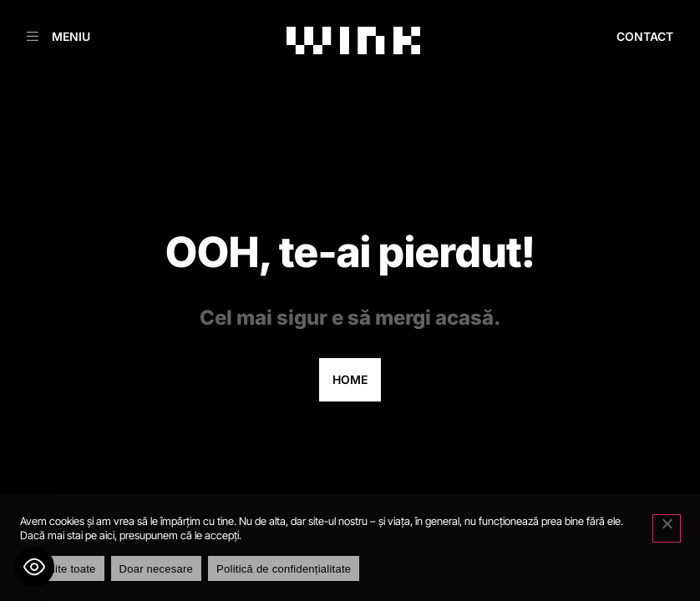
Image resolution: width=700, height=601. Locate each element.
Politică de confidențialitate (284, 569)
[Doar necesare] (667, 528)
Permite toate (62, 569)
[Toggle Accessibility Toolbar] (34, 567)
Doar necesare (157, 569)
